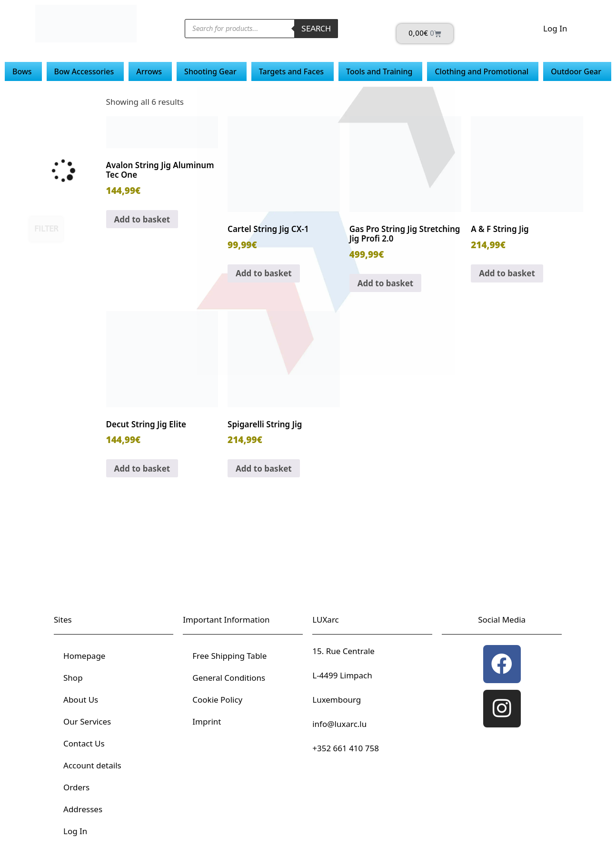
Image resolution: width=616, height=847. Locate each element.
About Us (81, 700)
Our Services (87, 721)
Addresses (83, 809)
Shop (73, 678)
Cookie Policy (217, 700)
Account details (92, 765)
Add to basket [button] (142, 219)
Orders (76, 787)
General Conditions (229, 678)
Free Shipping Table (229, 656)
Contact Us (84, 743)
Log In (555, 28)
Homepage (84, 656)
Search (316, 29)
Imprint (207, 721)
